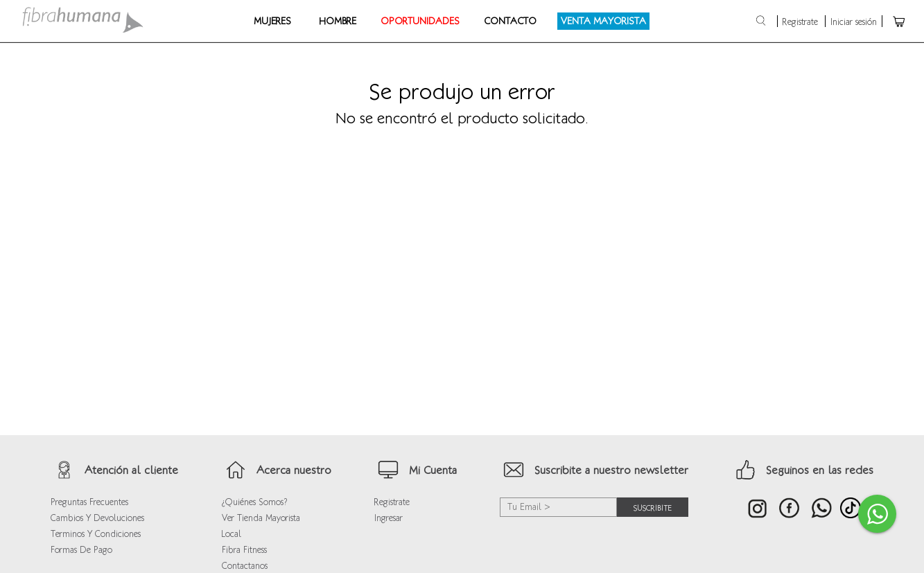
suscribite (653, 507)
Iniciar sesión (854, 22)
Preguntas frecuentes (89, 502)
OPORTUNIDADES (420, 21)
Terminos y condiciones (96, 534)
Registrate (800, 22)
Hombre (338, 21)
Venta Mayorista (603, 21)
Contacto (510, 21)
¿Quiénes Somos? (254, 502)
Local (232, 534)
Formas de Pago (81, 550)
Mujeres (272, 21)
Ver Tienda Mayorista (261, 518)
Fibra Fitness (244, 550)
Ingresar (389, 518)
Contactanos (245, 566)
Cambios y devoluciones (97, 518)
